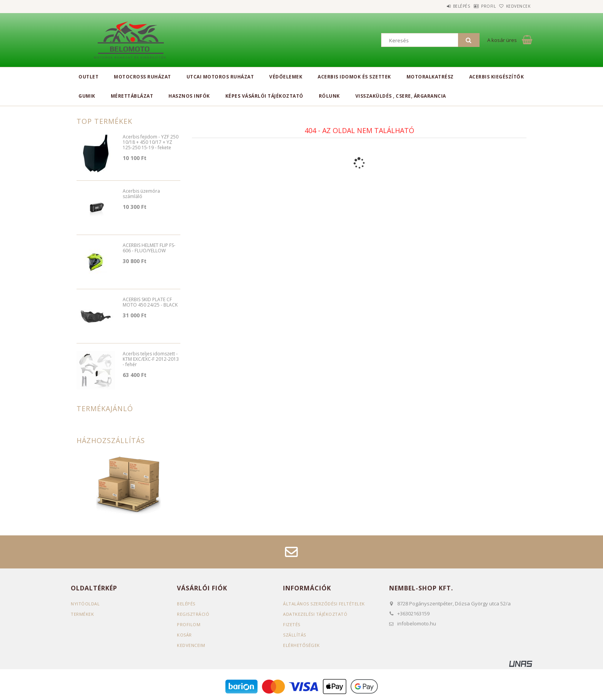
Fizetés (292, 624)
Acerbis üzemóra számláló (141, 194)
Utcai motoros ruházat (220, 77)
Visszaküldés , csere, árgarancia (401, 96)
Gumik (87, 96)
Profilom (189, 624)
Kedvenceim (191, 645)
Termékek (82, 614)
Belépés (442, 6)
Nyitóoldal (85, 604)
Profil (476, 6)
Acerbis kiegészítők (497, 77)
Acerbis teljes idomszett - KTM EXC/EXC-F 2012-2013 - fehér (151, 359)
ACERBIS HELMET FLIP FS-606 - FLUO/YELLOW (149, 248)
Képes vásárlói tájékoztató (264, 96)
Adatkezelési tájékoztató (315, 614)
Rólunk (329, 96)
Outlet (88, 77)
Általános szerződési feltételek (324, 604)
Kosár (184, 635)
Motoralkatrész (430, 77)
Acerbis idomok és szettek (354, 77)
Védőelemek (286, 77)
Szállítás (295, 635)
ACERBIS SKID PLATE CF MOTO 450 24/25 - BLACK (150, 302)
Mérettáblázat (132, 96)
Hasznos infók (189, 96)
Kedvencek (515, 6)
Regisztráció (193, 614)
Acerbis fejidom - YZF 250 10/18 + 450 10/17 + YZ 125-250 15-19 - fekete (151, 142)
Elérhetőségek (301, 645)
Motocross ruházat (142, 77)
